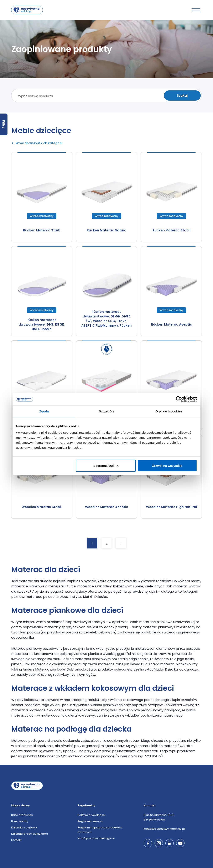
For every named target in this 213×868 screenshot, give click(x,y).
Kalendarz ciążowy (24, 827)
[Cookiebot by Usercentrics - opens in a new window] (179, 399)
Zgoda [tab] (44, 411)
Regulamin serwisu (90, 821)
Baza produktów (22, 815)
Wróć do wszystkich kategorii (38, 143)
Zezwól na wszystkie (167, 466)
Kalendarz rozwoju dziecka (30, 834)
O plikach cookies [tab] (169, 411)
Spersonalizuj (106, 466)
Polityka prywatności (91, 815)
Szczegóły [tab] (106, 411)
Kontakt (16, 840)
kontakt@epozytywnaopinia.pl (164, 829)
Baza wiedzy (20, 821)
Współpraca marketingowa (96, 838)
